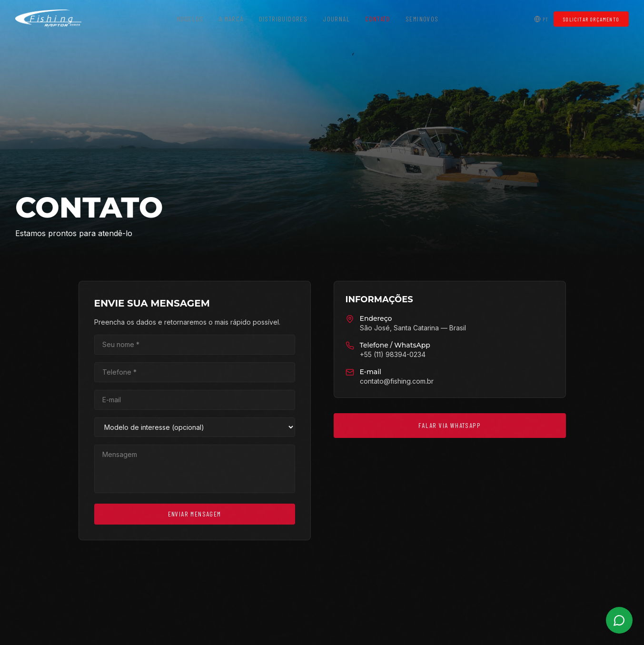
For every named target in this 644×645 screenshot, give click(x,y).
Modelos (190, 19)
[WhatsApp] (619, 620)
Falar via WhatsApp (449, 425)
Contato (378, 19)
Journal (336, 19)
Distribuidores (283, 19)
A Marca (231, 19)
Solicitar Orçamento (591, 19)
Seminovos (422, 19)
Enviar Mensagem (195, 514)
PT (541, 19)
